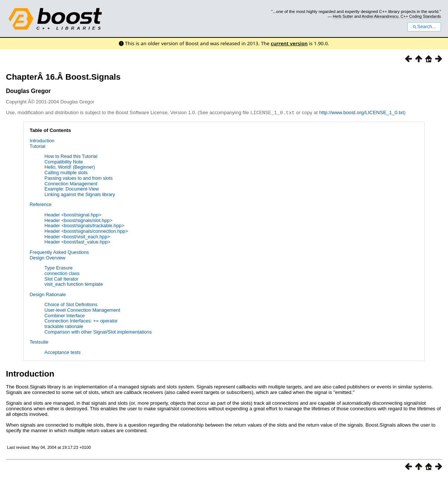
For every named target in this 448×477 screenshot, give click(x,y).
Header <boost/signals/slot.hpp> (78, 220)
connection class (62, 273)
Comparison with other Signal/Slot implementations (98, 332)
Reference (41, 204)
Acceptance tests (62, 352)
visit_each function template (74, 284)
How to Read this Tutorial (71, 156)
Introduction (42, 140)
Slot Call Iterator (61, 279)
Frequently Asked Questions (59, 252)
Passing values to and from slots (78, 178)
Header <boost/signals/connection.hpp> (86, 231)
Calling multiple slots (66, 172)
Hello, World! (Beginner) (70, 167)
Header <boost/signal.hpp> (73, 214)
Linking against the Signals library (80, 194)
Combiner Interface (65, 315)
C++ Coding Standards (421, 16)
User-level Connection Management (82, 310)
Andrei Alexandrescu (380, 16)
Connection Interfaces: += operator (81, 320)
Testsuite (39, 342)
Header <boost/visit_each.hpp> (77, 236)
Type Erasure (58, 267)
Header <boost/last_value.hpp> (77, 241)
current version (289, 43)
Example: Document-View (72, 188)
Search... (424, 27)
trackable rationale (64, 326)
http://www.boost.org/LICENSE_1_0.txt (362, 112)
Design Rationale (48, 294)
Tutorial (37, 146)
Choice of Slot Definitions (71, 304)
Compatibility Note (64, 161)
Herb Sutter (343, 16)
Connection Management (71, 183)
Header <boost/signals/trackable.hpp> (84, 225)
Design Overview (48, 257)
